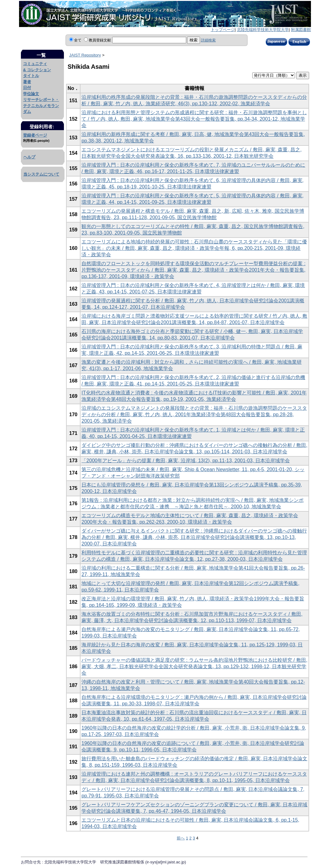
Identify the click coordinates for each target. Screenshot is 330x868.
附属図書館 (301, 30)
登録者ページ (35, 135)
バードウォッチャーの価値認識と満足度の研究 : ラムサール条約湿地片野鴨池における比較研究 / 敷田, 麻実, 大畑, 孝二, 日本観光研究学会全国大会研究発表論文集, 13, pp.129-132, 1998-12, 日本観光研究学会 (194, 666)
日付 (27, 88)
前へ (181, 838)
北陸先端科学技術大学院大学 (263, 30)
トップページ (223, 30)
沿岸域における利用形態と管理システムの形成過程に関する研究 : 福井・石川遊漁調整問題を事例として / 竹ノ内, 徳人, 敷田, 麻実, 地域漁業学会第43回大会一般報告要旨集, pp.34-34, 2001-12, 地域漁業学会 (194, 119)
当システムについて (41, 174)
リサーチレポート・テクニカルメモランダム (41, 106)
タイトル (31, 76)
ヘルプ (29, 157)
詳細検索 (208, 40)
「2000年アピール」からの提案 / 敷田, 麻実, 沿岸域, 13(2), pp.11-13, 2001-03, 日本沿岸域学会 (186, 461)
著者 (27, 82)
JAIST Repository (85, 55)
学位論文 (31, 94)
